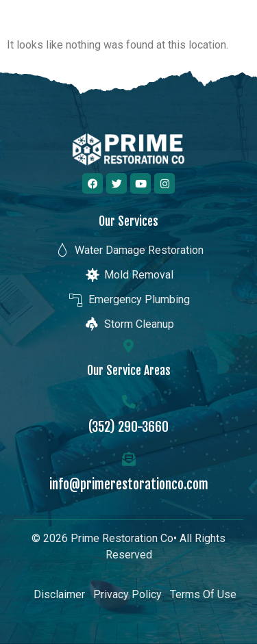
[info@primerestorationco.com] (129, 459)
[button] (232, 27)
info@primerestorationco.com (129, 484)
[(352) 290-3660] (129, 402)
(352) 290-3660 (128, 427)
